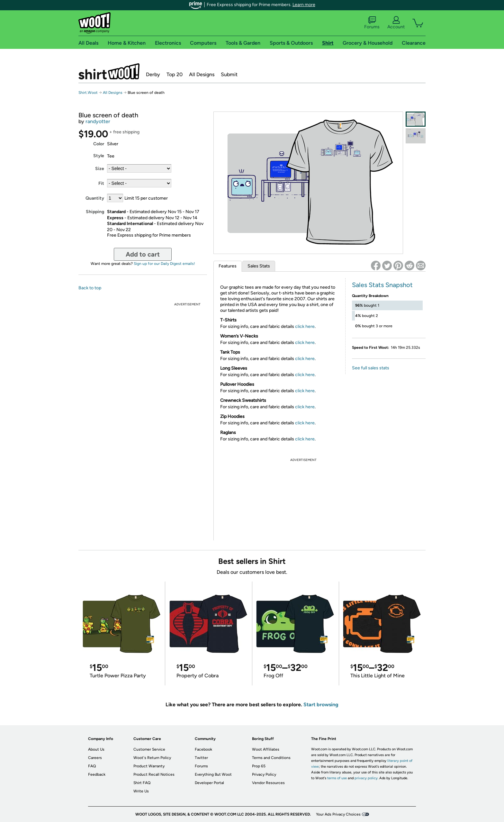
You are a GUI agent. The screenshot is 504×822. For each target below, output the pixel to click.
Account (396, 23)
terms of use (337, 778)
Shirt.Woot (109, 71)
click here (305, 326)
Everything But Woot (213, 774)
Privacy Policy (264, 774)
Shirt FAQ (142, 783)
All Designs (202, 74)
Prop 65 (259, 766)
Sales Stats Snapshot (382, 285)
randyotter (98, 121)
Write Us (141, 791)
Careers (95, 758)
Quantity (95, 198)
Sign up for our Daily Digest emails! (164, 264)
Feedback (97, 774)
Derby (153, 74)
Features (228, 266)
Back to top (90, 288)
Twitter (201, 758)
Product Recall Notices (154, 774)
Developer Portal (209, 783)
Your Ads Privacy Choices (338, 814)
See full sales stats (371, 368)
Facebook (203, 749)
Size (100, 169)
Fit (101, 183)
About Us (96, 749)
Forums (372, 23)
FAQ (92, 766)
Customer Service (149, 749)
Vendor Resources (268, 783)
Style (99, 156)
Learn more (304, 5)
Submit (229, 74)
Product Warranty (149, 766)
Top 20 (175, 74)
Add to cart (143, 254)
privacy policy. (366, 778)
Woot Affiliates (266, 749)
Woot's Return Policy (152, 758)
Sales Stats (259, 266)
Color (99, 144)
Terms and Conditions (271, 758)
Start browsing (321, 705)
